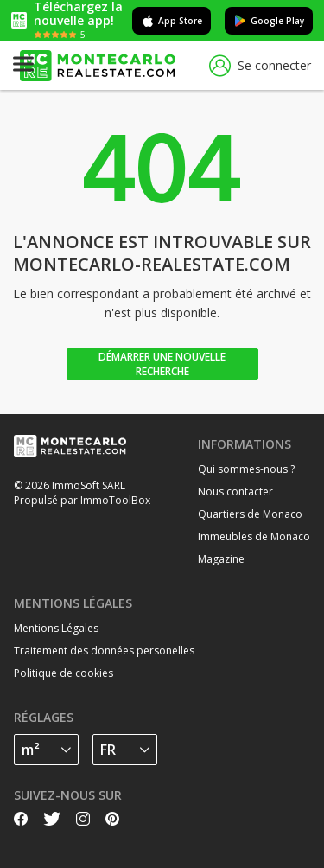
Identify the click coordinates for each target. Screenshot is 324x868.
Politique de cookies (64, 673)
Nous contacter (235, 491)
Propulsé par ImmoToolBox (82, 500)
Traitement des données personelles (104, 651)
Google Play (269, 21)
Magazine (221, 559)
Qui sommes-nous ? (246, 469)
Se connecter (260, 66)
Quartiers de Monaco (250, 514)
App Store (172, 21)
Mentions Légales (56, 628)
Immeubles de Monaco (254, 536)
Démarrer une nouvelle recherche (162, 364)
